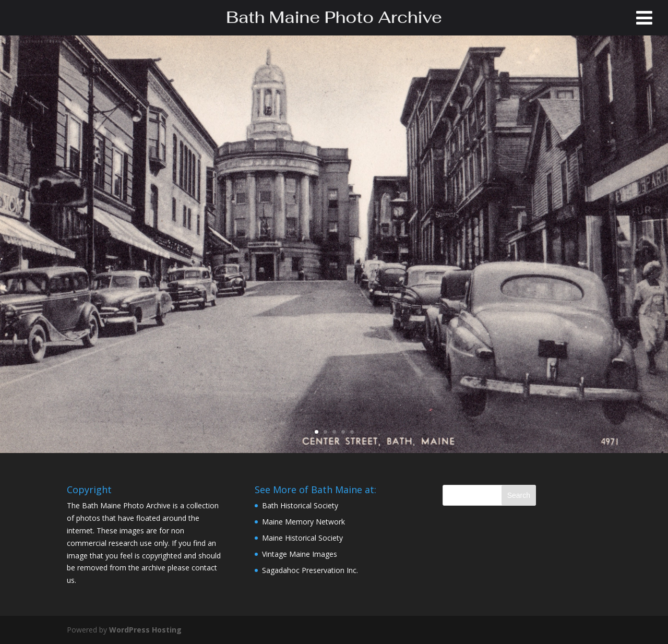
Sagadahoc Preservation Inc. (310, 570)
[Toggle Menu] (644, 18)
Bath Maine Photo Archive (334, 17)
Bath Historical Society (300, 505)
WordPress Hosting (145, 630)
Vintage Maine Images (300, 554)
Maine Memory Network (303, 522)
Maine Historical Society (302, 538)
